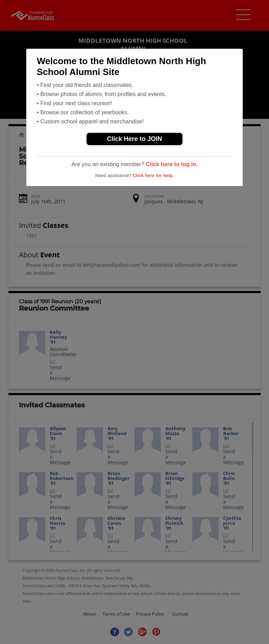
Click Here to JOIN (134, 139)
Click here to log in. (172, 164)
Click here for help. (153, 175)
